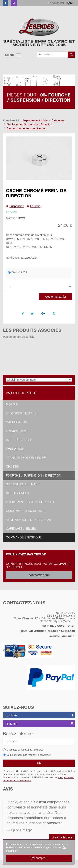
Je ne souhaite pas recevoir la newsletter (27, 755)
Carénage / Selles (21, 529)
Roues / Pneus (17, 493)
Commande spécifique (24, 537)
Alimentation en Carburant (29, 520)
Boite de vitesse (19, 440)
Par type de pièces (21, 393)
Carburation (17, 422)
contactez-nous (39, 575)
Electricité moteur (22, 413)
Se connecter (56, 3)
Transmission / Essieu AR (26, 458)
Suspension (17, 206)
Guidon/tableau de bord (26, 511)
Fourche (35, 206)
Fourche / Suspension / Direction (34, 476)
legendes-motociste (35, 120)
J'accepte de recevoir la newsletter (23, 750)
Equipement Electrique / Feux (30, 502)
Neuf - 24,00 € (18, 272)
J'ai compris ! (39, 858)
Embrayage (15, 449)
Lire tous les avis (62, 837)
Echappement (17, 431)
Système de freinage (23, 484)
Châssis (12, 467)
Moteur (12, 404)
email (60, 777)
